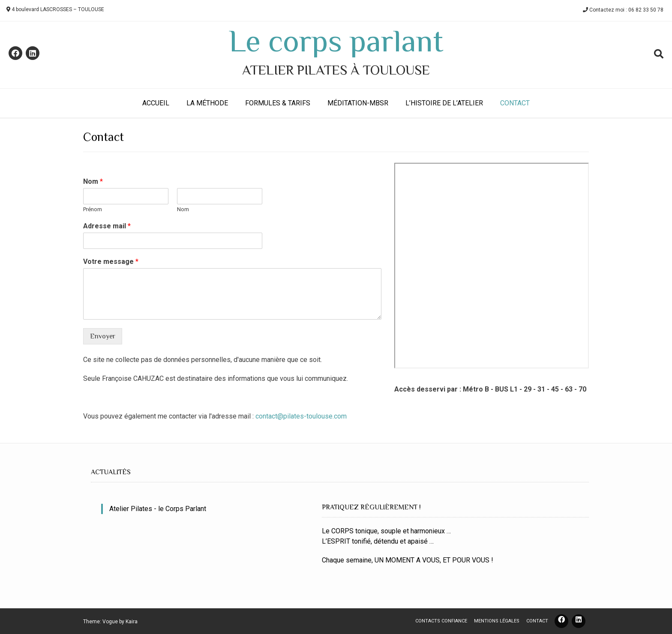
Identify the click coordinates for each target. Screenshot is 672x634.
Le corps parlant (336, 41)
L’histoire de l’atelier (444, 103)
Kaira (132, 622)
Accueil (156, 103)
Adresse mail (107, 226)
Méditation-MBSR (358, 103)
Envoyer (103, 336)
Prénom (93, 209)
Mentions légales (497, 621)
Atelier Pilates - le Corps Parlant (158, 509)
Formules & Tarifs (278, 103)
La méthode (207, 103)
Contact (515, 103)
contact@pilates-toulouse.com (301, 416)
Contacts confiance (441, 621)
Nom (93, 181)
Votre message (111, 262)
